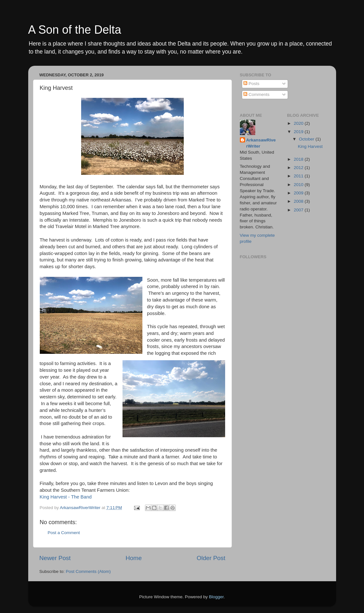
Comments (256, 94)
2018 (299, 159)
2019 (299, 132)
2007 (299, 210)
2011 (299, 176)
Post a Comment (64, 533)
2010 (299, 185)
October (307, 139)
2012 (299, 168)
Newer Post (55, 558)
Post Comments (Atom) (88, 571)
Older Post (211, 558)
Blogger (216, 597)
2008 (299, 201)
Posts (251, 84)
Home (134, 558)
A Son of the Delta (75, 30)
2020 (299, 123)
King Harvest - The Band (66, 497)
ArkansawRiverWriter (261, 143)
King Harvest (310, 146)
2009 (299, 193)
